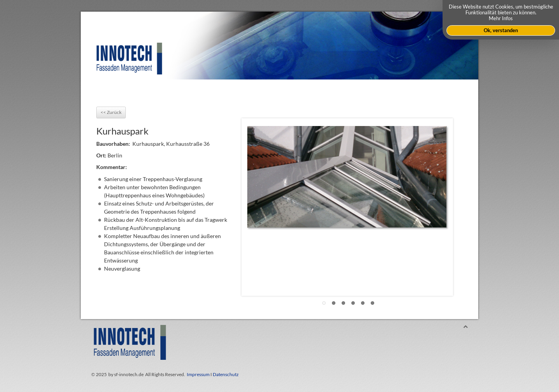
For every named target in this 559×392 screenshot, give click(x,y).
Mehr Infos (501, 18)
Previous (255, 209)
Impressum (198, 374)
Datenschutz (226, 374)
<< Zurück (111, 112)
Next (441, 209)
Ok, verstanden (501, 30)
